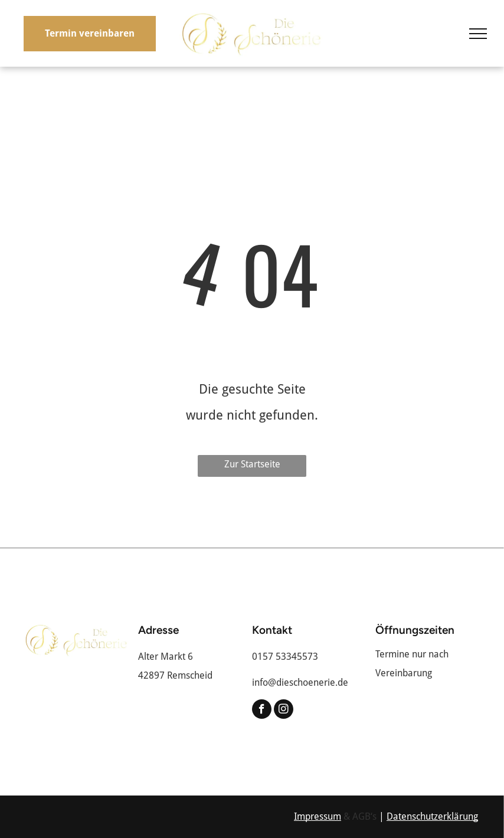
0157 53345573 (285, 657)
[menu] (478, 34)
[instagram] (284, 711)
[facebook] (262, 711)
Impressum (318, 816)
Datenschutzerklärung (432, 816)
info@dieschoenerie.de (300, 682)
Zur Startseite (252, 464)
